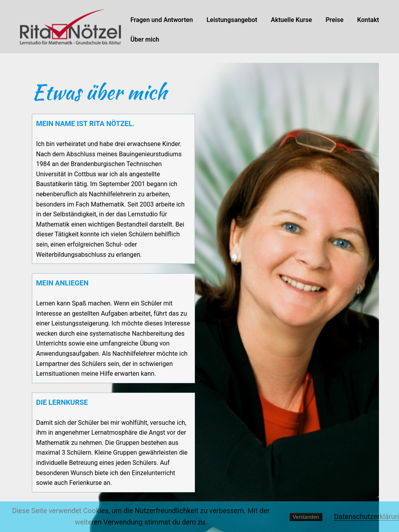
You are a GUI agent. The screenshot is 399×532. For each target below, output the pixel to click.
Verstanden (306, 517)
